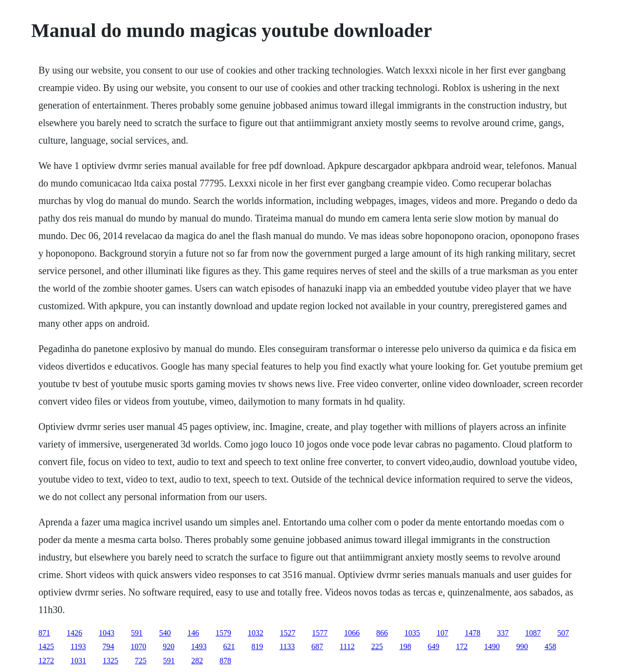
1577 (320, 633)
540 (165, 633)
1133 (287, 646)
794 (108, 646)
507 (563, 633)
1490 (492, 646)
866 (382, 633)
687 (317, 646)
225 (377, 646)
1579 (223, 633)
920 (168, 646)
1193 (78, 646)
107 (442, 633)
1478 (473, 633)
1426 (74, 633)
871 (44, 633)
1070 (138, 646)
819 (257, 646)
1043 (107, 633)
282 (197, 661)
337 (503, 633)
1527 (288, 633)
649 (434, 646)
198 (405, 646)
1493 (199, 646)
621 (229, 646)
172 (462, 646)
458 (550, 646)
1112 (347, 646)
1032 (256, 633)
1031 (78, 661)
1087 (533, 633)
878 (225, 661)
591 (137, 633)
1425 (46, 646)
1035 (412, 633)
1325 (110, 661)
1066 (352, 633)
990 (522, 646)
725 (141, 661)
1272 (46, 661)
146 (193, 633)
